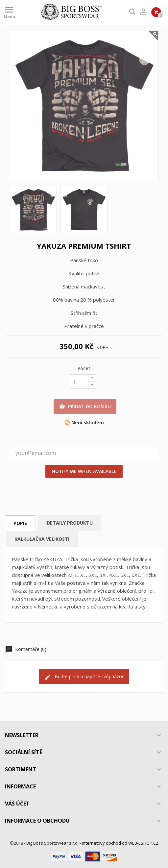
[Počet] (79, 382)
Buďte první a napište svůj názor (84, 677)
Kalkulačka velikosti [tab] (42, 539)
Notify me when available (84, 471)
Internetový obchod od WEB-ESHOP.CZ (120, 843)
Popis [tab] (20, 523)
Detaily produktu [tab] (70, 523)
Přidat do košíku (85, 407)
